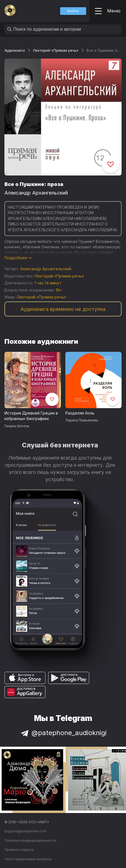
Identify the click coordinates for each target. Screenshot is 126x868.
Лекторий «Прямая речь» (56, 50)
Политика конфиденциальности (30, 841)
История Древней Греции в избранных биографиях (31, 416)
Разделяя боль (80, 413)
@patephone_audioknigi (63, 733)
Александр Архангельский (36, 193)
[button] (73, 11)
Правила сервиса (19, 850)
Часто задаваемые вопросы (28, 859)
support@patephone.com (25, 831)
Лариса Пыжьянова (82, 420)
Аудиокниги (15, 50)
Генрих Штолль (17, 426)
